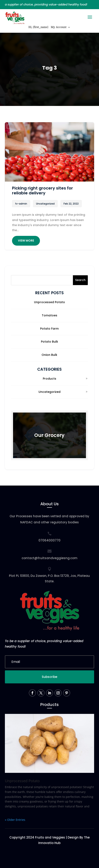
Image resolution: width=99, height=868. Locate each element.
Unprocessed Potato (49, 302)
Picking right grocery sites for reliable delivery (42, 191)
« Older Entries (15, 820)
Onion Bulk (49, 355)
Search (80, 280)
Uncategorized (49, 392)
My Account (59, 27)
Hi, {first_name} (38, 27)
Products (49, 379)
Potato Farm (49, 329)
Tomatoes (49, 315)
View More (26, 241)
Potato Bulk (49, 342)
